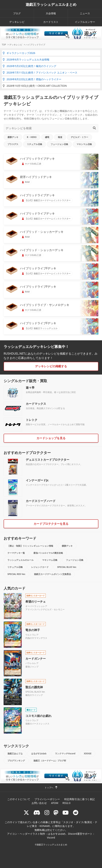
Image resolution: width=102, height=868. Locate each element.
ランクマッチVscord (65, 754)
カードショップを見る (51, 438)
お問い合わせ (39, 803)
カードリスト (51, 22)
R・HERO (32, 137)
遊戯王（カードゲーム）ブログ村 (50, 761)
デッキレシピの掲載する (51, 366)
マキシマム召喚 (84, 144)
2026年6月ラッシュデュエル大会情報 (26, 59)
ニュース (85, 13)
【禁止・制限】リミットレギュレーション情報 (30, 546)
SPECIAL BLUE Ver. (67, 567)
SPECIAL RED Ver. (16, 574)
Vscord (51, 837)
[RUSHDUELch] (66, 813)
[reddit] (76, 813)
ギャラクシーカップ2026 (19, 53)
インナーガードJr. (37, 480)
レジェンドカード (40, 567)
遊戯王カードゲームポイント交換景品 (52, 574)
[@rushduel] (26, 813)
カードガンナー (36, 659)
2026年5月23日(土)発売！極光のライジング (29, 66)
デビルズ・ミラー (79, 137)
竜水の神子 (33, 630)
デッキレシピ (17, 22)
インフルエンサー (85, 22)
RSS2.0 (66, 803)
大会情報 (51, 13)
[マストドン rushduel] (56, 813)
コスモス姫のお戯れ (38, 716)
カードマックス (36, 404)
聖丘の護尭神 (34, 687)
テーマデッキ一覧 (16, 553)
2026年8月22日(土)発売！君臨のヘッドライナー (32, 79)
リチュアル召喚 (34, 144)
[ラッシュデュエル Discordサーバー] (37, 813)
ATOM (55, 803)
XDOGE (88, 754)
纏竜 (47, 137)
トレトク (32, 420)
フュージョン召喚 (59, 144)
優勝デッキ (13, 137)
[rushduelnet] (47, 813)
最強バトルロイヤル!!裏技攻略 (48, 553)
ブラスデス (13, 144)
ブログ (17, 13)
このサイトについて (19, 799)
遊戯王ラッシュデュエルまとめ (51, 5)
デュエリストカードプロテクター (48, 460)
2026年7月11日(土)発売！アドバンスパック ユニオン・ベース (40, 72)
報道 (60, 137)
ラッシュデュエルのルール (21, 560)
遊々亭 (30, 388)
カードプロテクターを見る (51, 524)
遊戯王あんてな (15, 754)
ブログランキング (16, 761)
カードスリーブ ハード (41, 501)
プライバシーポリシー (47, 799)
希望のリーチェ (36, 602)
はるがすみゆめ (39, 754)
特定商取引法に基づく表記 (79, 799)
